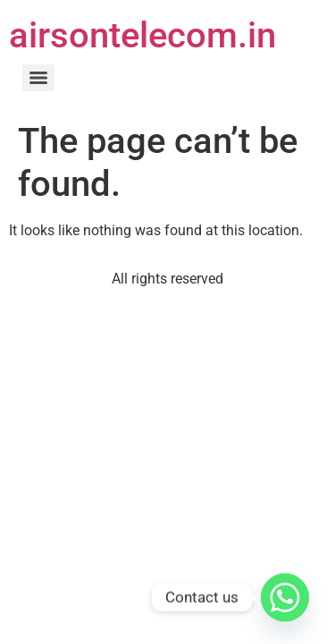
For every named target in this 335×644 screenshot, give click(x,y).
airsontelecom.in (142, 35)
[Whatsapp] (285, 597)
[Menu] (38, 78)
